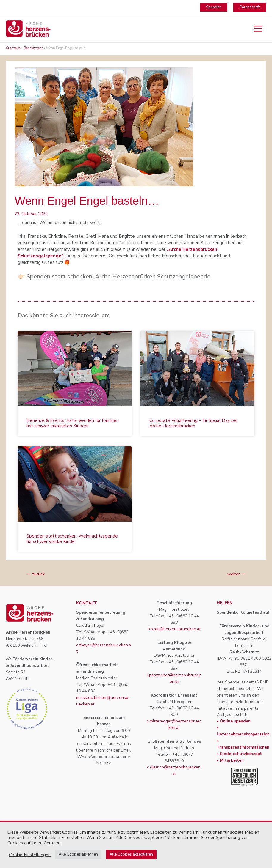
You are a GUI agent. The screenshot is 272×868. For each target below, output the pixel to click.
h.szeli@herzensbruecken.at (174, 629)
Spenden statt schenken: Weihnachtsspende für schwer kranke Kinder (72, 539)
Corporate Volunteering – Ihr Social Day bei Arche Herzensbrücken (193, 423)
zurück (36, 574)
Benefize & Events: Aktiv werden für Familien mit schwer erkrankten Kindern (73, 423)
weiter (236, 574)
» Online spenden (234, 721)
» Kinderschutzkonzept (239, 754)
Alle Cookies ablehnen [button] (78, 854)
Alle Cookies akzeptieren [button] (131, 854)
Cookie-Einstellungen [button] (30, 855)
